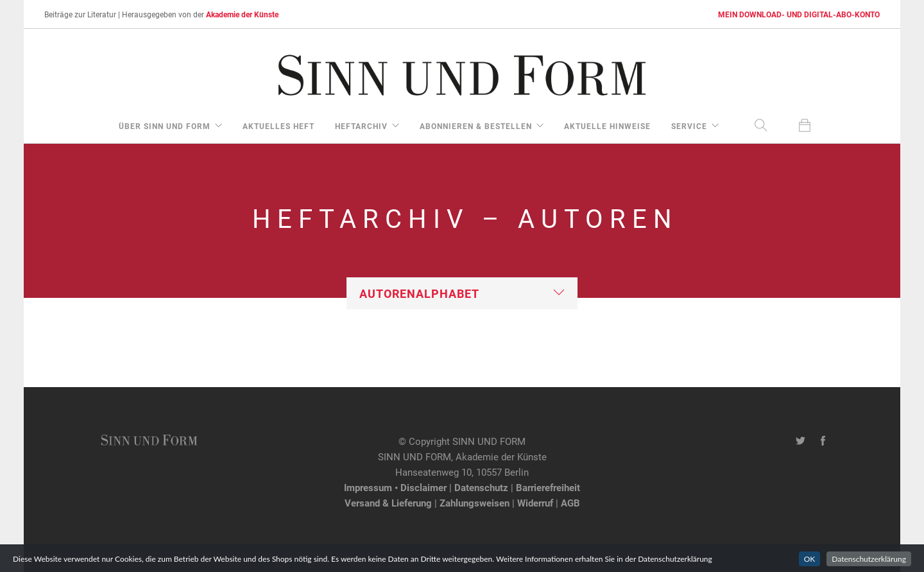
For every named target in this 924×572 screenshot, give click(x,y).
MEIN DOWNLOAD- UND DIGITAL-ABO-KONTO (799, 14)
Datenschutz (481, 487)
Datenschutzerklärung (869, 563)
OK (810, 563)
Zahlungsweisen (475, 503)
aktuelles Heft (278, 126)
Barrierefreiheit (548, 487)
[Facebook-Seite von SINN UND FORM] (823, 441)
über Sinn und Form (165, 126)
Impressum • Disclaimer (395, 487)
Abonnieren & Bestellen (476, 126)
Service (689, 126)
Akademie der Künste (242, 14)
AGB (570, 503)
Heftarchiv (361, 126)
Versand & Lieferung (388, 503)
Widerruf (535, 503)
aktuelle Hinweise (607, 126)
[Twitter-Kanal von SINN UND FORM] (800, 441)
